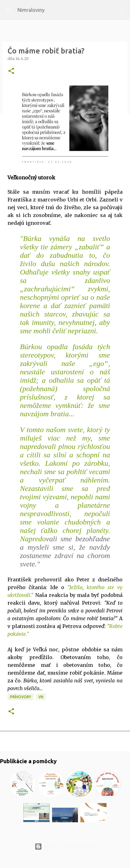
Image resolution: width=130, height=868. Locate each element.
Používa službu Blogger (65, 847)
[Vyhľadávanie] (121, 10)
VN (41, 697)
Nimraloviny (31, 10)
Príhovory (21, 697)
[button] (11, 71)
